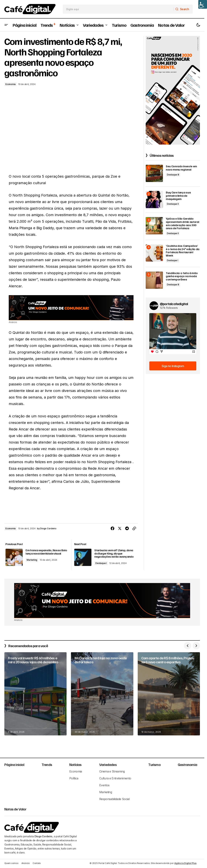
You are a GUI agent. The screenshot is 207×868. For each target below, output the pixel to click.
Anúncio (26, 862)
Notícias (75, 764)
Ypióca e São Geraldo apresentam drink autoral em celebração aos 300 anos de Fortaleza (182, 223)
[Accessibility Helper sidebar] (203, 4)
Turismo (154, 764)
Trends (47, 764)
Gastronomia (187, 764)
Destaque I (102, 562)
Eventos (104, 784)
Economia (11, 84)
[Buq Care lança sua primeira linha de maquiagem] (154, 200)
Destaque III (173, 175)
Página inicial (14, 764)
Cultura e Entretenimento (115, 777)
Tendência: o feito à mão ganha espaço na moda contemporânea (182, 276)
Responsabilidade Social (114, 798)
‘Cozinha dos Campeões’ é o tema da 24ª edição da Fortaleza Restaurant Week (183, 251)
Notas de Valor (15, 808)
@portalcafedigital (174, 304)
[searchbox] (118, 9)
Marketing (35, 562)
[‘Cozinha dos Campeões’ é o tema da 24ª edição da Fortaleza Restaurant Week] (154, 253)
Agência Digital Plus (185, 862)
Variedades (108, 764)
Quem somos (11, 862)
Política (74, 777)
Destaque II (173, 204)
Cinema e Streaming (112, 770)
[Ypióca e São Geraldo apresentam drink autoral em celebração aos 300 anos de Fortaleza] (154, 226)
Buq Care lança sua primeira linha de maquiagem (178, 196)
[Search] (183, 9)
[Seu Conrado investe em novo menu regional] (154, 173)
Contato (37, 862)
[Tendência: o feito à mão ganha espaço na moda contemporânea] (154, 280)
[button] (6, 25)
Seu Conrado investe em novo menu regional (181, 168)
